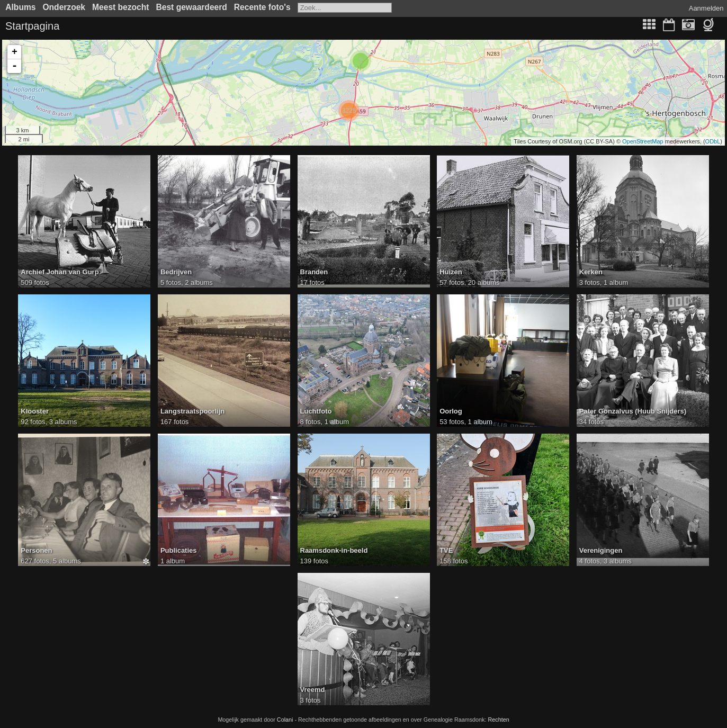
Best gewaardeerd (192, 7)
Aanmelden (706, 8)
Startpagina (32, 26)
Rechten (498, 720)
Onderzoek (64, 7)
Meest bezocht (120, 7)
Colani (285, 720)
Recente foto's (262, 7)
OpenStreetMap (643, 141)
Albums (20, 7)
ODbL (713, 141)
